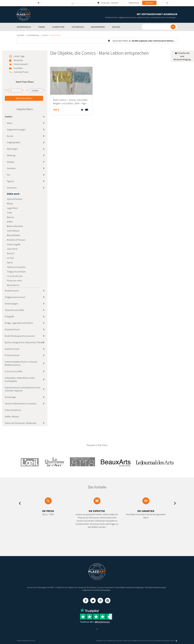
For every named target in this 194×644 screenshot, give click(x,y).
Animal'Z (11, 253)
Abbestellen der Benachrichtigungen (130, 587)
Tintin (9, 212)
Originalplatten (14, 142)
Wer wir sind (32, 587)
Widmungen (12, 148)
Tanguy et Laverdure (16, 271)
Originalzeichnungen (16, 129)
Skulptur (11, 161)
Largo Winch (12, 207)
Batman (10, 216)
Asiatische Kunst (12, 348)
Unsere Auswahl (21, 64)
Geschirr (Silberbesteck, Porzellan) (21, 403)
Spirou (10, 262)
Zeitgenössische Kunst (15, 296)
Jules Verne (12, 248)
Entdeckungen (11, 303)
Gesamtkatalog (33, 35)
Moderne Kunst (12, 290)
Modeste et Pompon (16, 239)
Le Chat (10, 257)
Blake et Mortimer (15, 226)
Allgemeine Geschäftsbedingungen (97, 589)
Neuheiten (18, 60)
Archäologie (10, 396)
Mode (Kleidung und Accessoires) (20, 335)
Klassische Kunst (12, 329)
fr (159, 3)
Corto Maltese (13, 230)
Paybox (168, 640)
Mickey (10, 203)
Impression (12, 187)
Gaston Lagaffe (14, 244)
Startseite (20, 35)
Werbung (11, 155)
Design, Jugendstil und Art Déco (19, 322)
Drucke (10, 135)
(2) (97, 629)
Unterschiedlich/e (13, 409)
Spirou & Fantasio (15, 198)
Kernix (174, 640)
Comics (45, 35)
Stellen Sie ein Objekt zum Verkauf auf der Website (76, 587)
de (167, 3)
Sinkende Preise (21, 71)
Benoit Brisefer (14, 235)
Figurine (10, 181)
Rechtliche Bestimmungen (156, 587)
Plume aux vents (14, 280)
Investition (18, 68)
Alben (10, 122)
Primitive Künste (12, 355)
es (174, 3)
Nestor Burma (13, 285)
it (171, 3)
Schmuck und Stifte (14, 371)
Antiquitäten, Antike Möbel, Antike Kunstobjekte (20, 379)
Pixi (8, 174)
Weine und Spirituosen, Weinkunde (20, 422)
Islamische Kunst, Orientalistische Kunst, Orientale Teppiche (23, 388)
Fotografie (9, 316)
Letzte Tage (19, 56)
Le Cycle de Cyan (15, 275)
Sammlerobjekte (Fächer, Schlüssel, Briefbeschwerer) (21, 363)
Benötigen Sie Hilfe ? (47, 587)
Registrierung (134, 3)
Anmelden (149, 3)
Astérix (10, 221)
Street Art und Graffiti (14, 309)
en (163, 3)
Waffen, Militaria (12, 416)
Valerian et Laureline (16, 266)
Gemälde (11, 168)
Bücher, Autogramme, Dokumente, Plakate (24, 342)
